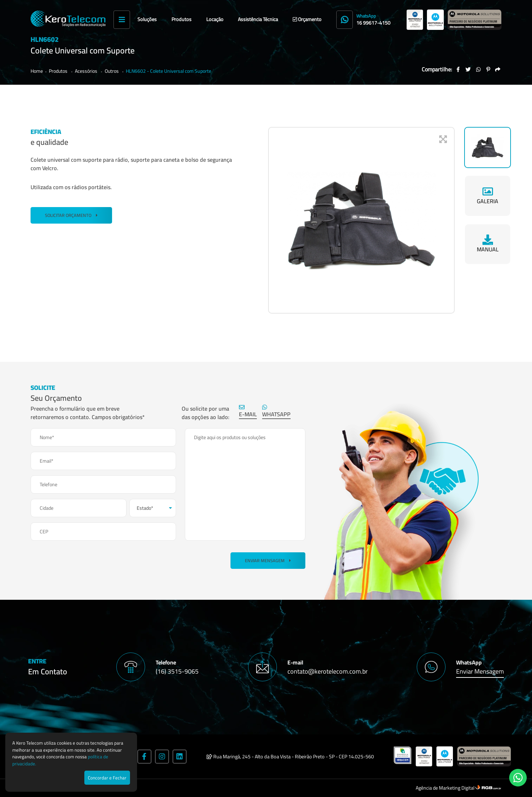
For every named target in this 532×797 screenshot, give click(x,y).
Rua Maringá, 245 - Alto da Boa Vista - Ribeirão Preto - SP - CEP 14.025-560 (290, 757)
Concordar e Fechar (107, 778)
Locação (215, 19)
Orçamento (307, 19)
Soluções (147, 19)
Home (37, 71)
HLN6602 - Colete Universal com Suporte (168, 71)
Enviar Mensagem (268, 561)
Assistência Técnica (258, 19)
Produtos (181, 19)
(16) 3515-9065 (177, 671)
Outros (112, 71)
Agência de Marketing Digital (446, 788)
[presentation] (84, 560)
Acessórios (87, 71)
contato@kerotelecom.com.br (327, 671)
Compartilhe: (437, 69)
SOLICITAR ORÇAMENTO (71, 215)
